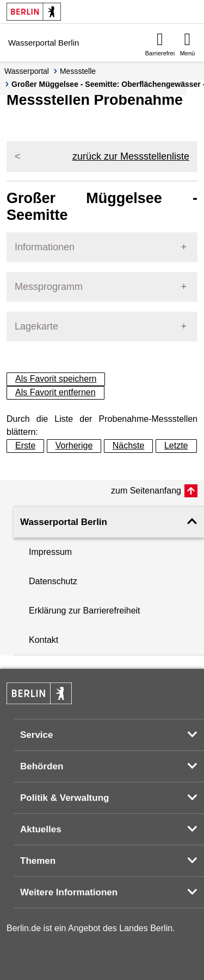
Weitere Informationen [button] (69, 892)
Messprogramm (49, 287)
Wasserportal (27, 71)
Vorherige (74, 445)
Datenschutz (53, 581)
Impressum (50, 552)
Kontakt (44, 640)
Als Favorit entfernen (55, 392)
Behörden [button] (42, 766)
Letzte (176, 445)
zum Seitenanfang (146, 491)
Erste (25, 445)
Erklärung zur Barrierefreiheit (85, 611)
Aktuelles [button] (41, 829)
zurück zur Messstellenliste (131, 156)
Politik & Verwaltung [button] (64, 798)
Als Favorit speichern (56, 379)
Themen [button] (38, 861)
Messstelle (78, 71)
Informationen (45, 247)
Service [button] (37, 735)
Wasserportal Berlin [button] (64, 522)
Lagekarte (36, 326)
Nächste (129, 445)
